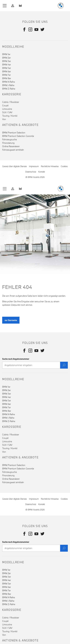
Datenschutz (31, 172)
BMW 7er (6, 75)
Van (4, 119)
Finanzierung (8, 143)
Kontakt (42, 172)
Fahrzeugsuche (9, 139)
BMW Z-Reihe (9, 89)
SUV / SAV (7, 112)
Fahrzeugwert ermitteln (13, 150)
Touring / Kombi (10, 116)
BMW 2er (6, 58)
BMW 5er (7, 68)
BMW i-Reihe (8, 85)
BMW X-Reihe (9, 82)
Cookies (64, 166)
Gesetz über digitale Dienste (15, 166)
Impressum (34, 166)
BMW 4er (7, 65)
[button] (5, 6)
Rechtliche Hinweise (50, 166)
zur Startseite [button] (11, 322)
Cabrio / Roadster (11, 102)
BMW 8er (7, 78)
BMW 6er (7, 71)
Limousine (7, 109)
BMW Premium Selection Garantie (18, 136)
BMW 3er (7, 61)
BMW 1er (6, 54)
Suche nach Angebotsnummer (16, 359)
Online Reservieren (11, 146)
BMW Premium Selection (14, 133)
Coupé (5, 105)
